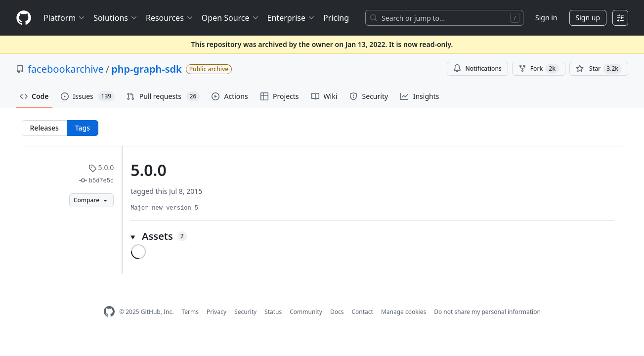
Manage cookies (404, 312)
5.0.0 (101, 167)
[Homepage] (24, 18)
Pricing (336, 18)
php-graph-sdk (147, 69)
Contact (362, 312)
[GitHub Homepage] (109, 312)
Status (273, 312)
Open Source (231, 18)
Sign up (588, 18)
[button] (372, 236)
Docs (337, 312)
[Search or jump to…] (444, 18)
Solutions (116, 18)
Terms (190, 312)
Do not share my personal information (487, 312)
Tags (83, 128)
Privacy (216, 312)
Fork (539, 69)
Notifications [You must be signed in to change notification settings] (477, 68)
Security (245, 312)
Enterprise (291, 18)
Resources (170, 18)
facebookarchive (66, 69)
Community (306, 312)
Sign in (546, 18)
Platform (64, 18)
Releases (44, 128)
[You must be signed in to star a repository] (599, 69)
